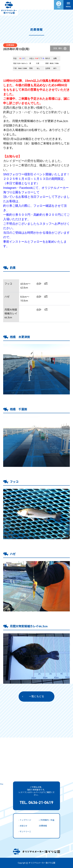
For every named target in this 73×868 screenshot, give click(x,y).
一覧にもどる (37, 696)
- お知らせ (23, 826)
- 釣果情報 (43, 826)
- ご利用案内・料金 (46, 820)
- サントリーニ (25, 832)
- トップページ (25, 820)
